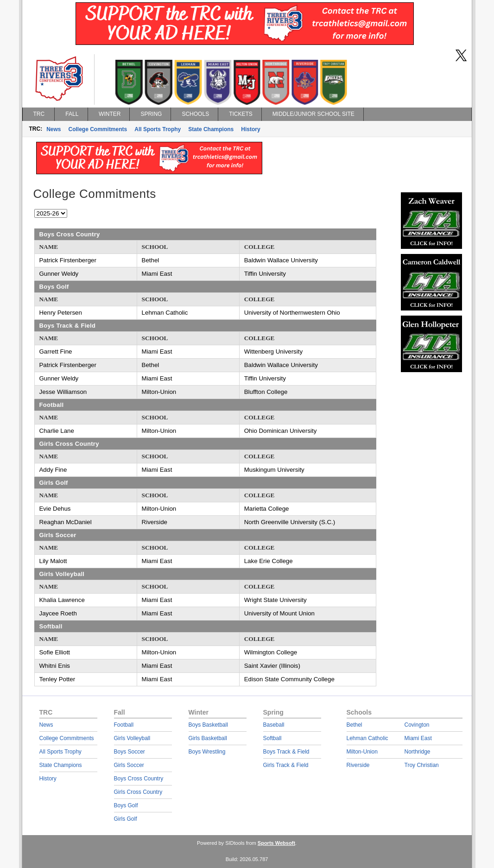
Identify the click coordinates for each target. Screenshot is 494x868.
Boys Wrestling (207, 752)
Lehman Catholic (367, 738)
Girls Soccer (129, 765)
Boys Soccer (130, 752)
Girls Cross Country (138, 792)
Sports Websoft (276, 843)
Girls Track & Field (286, 765)
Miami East (418, 738)
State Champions (211, 129)
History (250, 129)
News (54, 129)
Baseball (274, 725)
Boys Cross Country (139, 779)
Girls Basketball (208, 738)
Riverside (358, 765)
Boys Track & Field (286, 752)
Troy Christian (422, 765)
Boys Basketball (208, 725)
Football (124, 725)
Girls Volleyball (132, 738)
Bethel (355, 725)
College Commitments (98, 129)
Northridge (418, 752)
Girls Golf (126, 819)
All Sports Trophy (158, 129)
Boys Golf (126, 805)
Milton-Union (362, 752)
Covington (417, 725)
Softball (272, 738)
